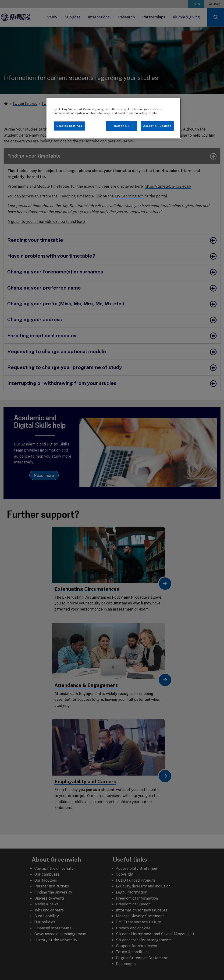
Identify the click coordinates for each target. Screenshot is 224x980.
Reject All (122, 126)
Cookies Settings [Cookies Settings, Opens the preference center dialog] (69, 126)
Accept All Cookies (157, 126)
